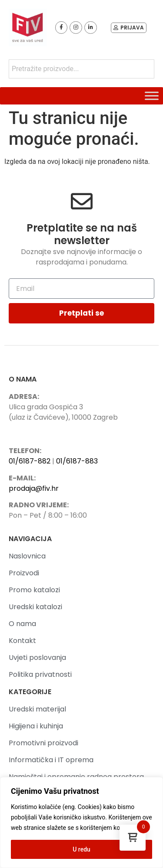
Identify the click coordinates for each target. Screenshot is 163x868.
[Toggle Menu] (152, 96)
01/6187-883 (77, 461)
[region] (81, 822)
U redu (81, 849)
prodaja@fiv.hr (34, 488)
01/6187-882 (30, 461)
